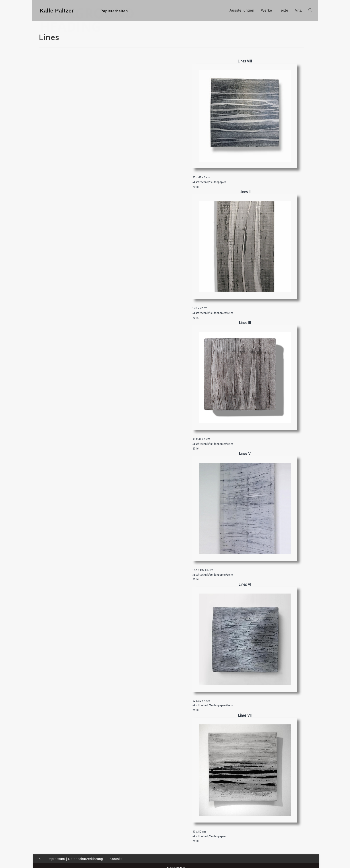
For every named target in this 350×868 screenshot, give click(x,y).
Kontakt (115, 864)
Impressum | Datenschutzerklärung (74, 864)
